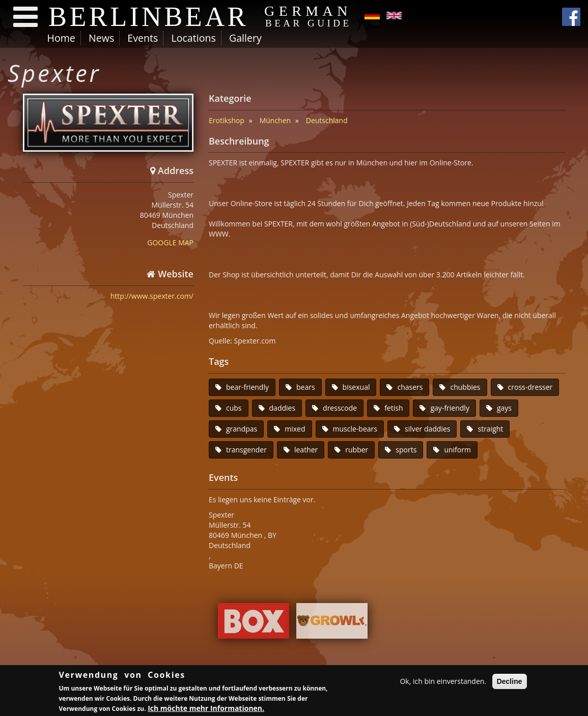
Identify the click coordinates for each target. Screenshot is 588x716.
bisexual (356, 387)
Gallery (245, 38)
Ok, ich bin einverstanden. (443, 683)
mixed (295, 429)
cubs (234, 408)
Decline (510, 683)
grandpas (242, 429)
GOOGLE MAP (170, 242)
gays (504, 408)
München (275, 120)
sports (406, 450)
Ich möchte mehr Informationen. (206, 710)
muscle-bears (355, 429)
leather (306, 450)
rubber (357, 450)
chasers (410, 387)
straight (490, 429)
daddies (283, 408)
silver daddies (428, 429)
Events (143, 38)
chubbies (465, 387)
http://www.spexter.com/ (152, 296)
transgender (246, 450)
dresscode (340, 408)
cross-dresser (530, 387)
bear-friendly (247, 387)
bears (306, 387)
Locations (193, 38)
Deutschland (327, 120)
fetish (394, 408)
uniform (457, 450)
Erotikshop (227, 120)
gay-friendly (450, 408)
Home (61, 38)
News (101, 38)
